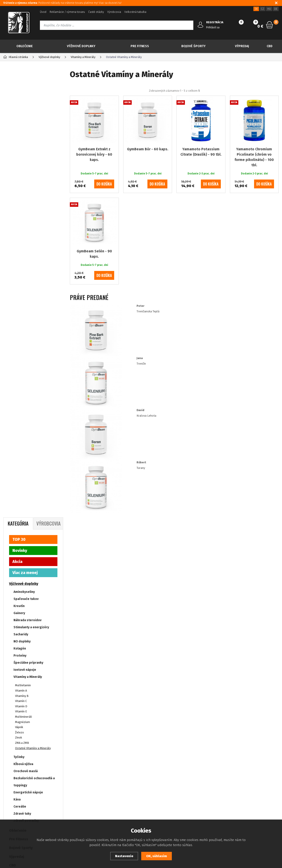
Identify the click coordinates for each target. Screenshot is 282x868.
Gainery (19, 164)
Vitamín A (21, 241)
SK (256, 9)
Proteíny (20, 206)
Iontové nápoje (25, 221)
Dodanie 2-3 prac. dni (28, 501)
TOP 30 (19, 90)
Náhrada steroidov (27, 171)
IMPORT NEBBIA (22, 442)
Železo (20, 283)
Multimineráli (23, 268)
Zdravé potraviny (26, 372)
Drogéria (17, 433)
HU (269, 9)
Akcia (17, 112)
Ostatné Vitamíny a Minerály (33, 299)
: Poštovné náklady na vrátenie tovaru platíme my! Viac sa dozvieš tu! (62, 3)
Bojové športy (193, 46)
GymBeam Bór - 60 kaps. (148, 167)
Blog (6, 778)
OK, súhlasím (157, 856)
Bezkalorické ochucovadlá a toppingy (34, 333)
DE (276, 9)
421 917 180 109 (240, 778)
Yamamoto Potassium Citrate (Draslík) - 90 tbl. (201, 169)
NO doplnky (22, 192)
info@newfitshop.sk (245, 788)
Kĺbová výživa (23, 315)
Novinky (20, 101)
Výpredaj (242, 46)
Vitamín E (21, 262)
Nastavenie (124, 856)
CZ (262, 9)
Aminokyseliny (24, 143)
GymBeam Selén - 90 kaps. (94, 271)
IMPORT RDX (20, 451)
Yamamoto (22, 480)
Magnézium (23, 273)
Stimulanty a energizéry (31, 178)
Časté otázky (96, 12)
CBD (270, 46)
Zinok (19, 288)
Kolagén (20, 199)
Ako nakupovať (13, 804)
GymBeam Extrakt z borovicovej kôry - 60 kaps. (94, 172)
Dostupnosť (110, 778)
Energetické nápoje (28, 343)
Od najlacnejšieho (166, 98)
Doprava (108, 797)
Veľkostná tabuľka (135, 12)
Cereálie (20, 357)
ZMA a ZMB (22, 294)
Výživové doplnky (81, 46)
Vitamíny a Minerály (28, 228)
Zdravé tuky (22, 364)
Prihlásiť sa (213, 27)
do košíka (104, 201)
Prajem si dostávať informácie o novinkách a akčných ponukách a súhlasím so (147, 731)
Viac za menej (25, 124)
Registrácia (58, 778)
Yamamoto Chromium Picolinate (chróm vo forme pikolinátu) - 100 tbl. (254, 175)
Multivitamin (23, 236)
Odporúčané (95, 98)
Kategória (18, 74)
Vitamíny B (22, 246)
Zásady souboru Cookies (119, 784)
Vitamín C (21, 252)
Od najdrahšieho (203, 98)
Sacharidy (21, 185)
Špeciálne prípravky (28, 214)
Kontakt (55, 791)
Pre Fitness (140, 46)
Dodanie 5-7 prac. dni (29, 507)
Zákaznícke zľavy (113, 791)
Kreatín (19, 157)
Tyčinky (19, 308)
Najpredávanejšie (129, 98)
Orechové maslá (26, 322)
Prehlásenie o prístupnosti (21, 811)
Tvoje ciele (18, 425)
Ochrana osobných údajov (20, 791)
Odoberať (254, 731)
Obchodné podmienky (18, 797)
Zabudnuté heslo (62, 784)
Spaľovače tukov (26, 150)
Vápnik (19, 278)
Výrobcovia (114, 12)
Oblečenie (25, 46)
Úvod (43, 12)
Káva (17, 350)
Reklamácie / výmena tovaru (67, 12)
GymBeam (21, 474)
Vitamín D (21, 257)
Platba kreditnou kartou (19, 784)
